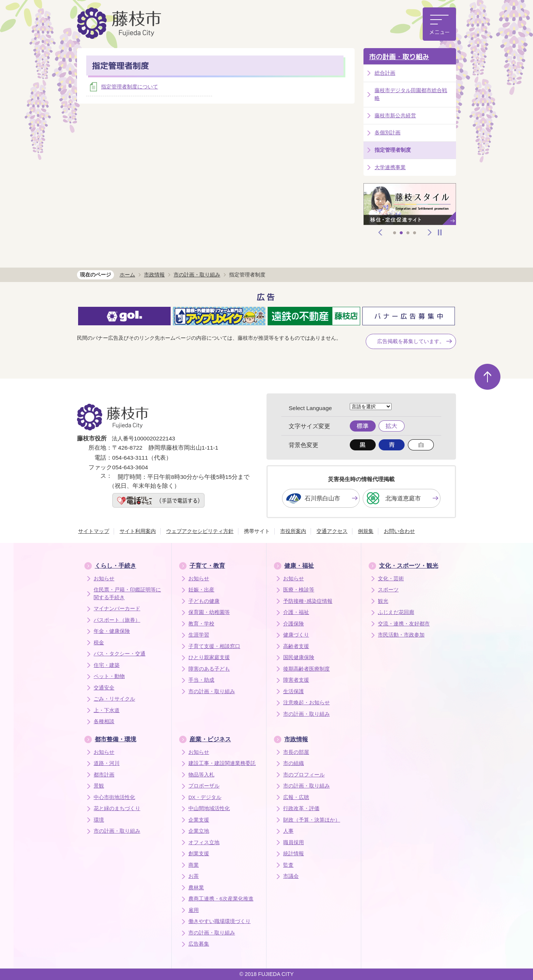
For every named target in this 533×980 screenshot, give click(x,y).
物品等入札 (201, 775)
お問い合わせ (399, 531)
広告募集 (199, 944)
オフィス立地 (204, 843)
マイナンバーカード (117, 609)
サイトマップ (94, 531)
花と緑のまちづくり (117, 808)
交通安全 (104, 688)
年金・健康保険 (112, 631)
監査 (288, 865)
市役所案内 (293, 531)
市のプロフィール (304, 775)
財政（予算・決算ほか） (312, 820)
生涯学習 (199, 635)
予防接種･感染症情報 (308, 601)
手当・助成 (201, 680)
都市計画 (104, 775)
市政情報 (154, 275)
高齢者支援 (296, 646)
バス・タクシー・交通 (120, 654)
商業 (194, 865)
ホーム (127, 275)
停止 (440, 232)
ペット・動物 (109, 676)
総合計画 (385, 73)
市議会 (291, 876)
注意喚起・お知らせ (306, 703)
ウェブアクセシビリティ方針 (200, 531)
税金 (99, 643)
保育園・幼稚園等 (209, 612)
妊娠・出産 (201, 590)
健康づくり (296, 635)
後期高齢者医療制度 (306, 669)
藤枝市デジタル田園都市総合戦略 (411, 94)
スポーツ (388, 590)
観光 (383, 601)
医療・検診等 (299, 590)
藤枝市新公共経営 (395, 115)
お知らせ (104, 579)
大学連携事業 (390, 167)
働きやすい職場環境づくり (219, 921)
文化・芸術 (391, 579)
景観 (99, 786)
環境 (99, 820)
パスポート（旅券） (117, 620)
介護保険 (294, 624)
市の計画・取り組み (399, 57)
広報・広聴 (296, 797)
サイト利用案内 (138, 531)
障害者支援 (296, 680)
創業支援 (199, 854)
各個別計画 (388, 132)
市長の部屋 (296, 752)
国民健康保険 (299, 657)
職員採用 (294, 843)
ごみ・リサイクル (114, 699)
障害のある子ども (209, 669)
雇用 (194, 910)
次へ (430, 232)
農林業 (196, 888)
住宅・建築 (107, 665)
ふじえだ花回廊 (396, 612)
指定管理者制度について (130, 87)
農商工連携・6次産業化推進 (221, 899)
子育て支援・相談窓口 (214, 646)
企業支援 (199, 820)
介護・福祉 (296, 612)
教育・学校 (201, 624)
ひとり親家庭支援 (209, 657)
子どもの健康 (204, 601)
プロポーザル (204, 786)
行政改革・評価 (301, 808)
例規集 (366, 531)
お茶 (194, 876)
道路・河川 (107, 763)
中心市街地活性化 (114, 797)
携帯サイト (257, 531)
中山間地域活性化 (209, 808)
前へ (381, 232)
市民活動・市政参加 (401, 635)
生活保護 (294, 692)
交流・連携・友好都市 (404, 624)
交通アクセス (332, 531)
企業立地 (199, 831)
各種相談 (104, 721)
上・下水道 (107, 710)
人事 (288, 831)
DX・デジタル (205, 797)
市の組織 (294, 763)
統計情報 (294, 854)
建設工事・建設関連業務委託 (222, 763)
